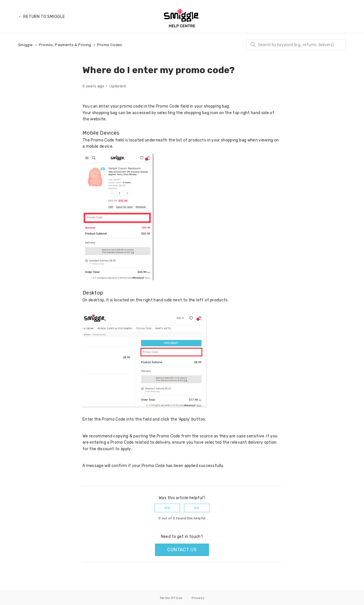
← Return (42, 17)
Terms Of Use (171, 598)
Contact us (182, 550)
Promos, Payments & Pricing (65, 45)
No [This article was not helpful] (197, 508)
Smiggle (25, 45)
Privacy (198, 598)
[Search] (296, 45)
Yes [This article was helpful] (167, 508)
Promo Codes (110, 45)
